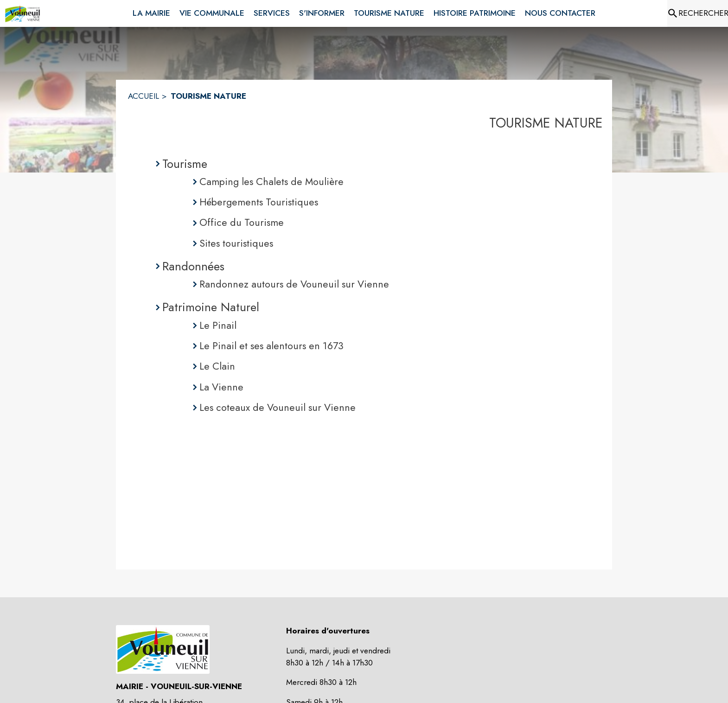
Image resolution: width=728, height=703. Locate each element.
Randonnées (193, 266)
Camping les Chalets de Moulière (271, 182)
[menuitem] (151, 12)
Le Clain (217, 366)
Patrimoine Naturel (211, 307)
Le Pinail (218, 325)
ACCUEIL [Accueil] (144, 96)
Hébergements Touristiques (259, 202)
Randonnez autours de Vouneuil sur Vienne (294, 284)
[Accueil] (22, 13)
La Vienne (221, 387)
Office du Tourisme (242, 222)
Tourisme (185, 164)
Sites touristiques (236, 243)
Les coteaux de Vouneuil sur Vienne (278, 407)
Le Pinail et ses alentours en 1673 (271, 346)
